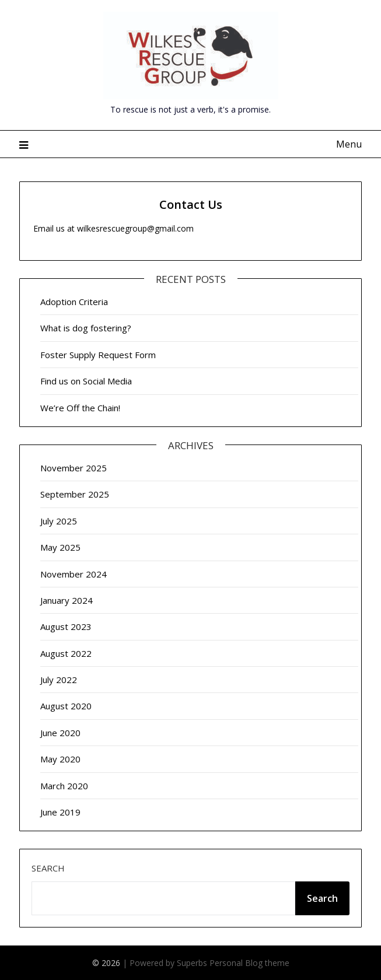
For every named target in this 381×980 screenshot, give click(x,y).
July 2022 (59, 680)
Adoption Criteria (74, 302)
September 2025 (75, 494)
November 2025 (74, 468)
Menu (349, 144)
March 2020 (64, 786)
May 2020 (60, 759)
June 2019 (60, 812)
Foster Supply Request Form (98, 355)
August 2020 (66, 706)
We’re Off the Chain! (80, 408)
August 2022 (66, 653)
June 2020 (60, 733)
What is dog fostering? (86, 328)
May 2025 (60, 547)
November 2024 (74, 574)
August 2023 (66, 626)
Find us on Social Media (86, 381)
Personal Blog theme (249, 963)
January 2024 (67, 600)
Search (48, 868)
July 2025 (59, 521)
